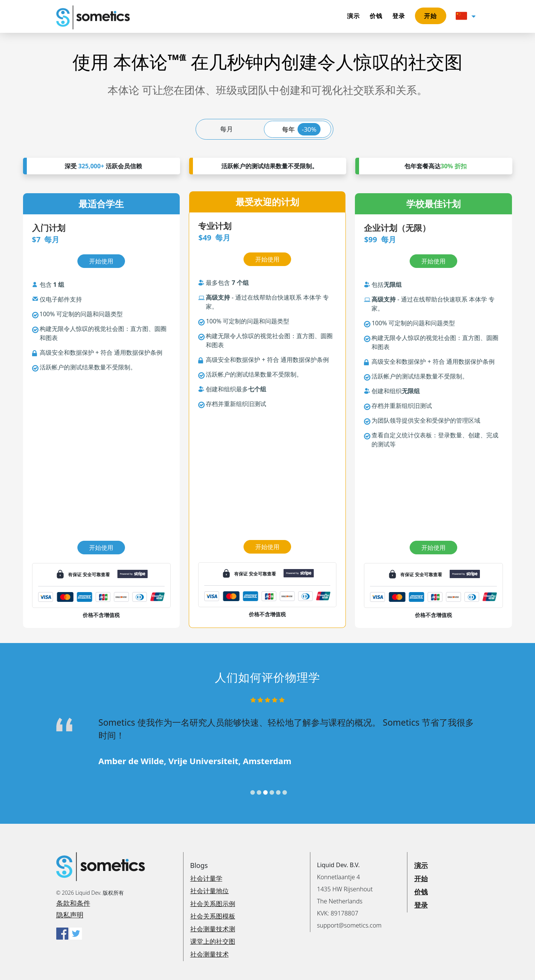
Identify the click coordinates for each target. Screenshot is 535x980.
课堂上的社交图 (213, 941)
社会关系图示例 (213, 904)
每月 (227, 129)
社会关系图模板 (213, 916)
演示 (354, 16)
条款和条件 (73, 903)
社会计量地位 (210, 891)
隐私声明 (70, 915)
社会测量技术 (210, 954)
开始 (431, 16)
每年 (301, 129)
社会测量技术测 (213, 929)
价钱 (376, 16)
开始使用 (101, 548)
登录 (399, 16)
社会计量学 (206, 878)
